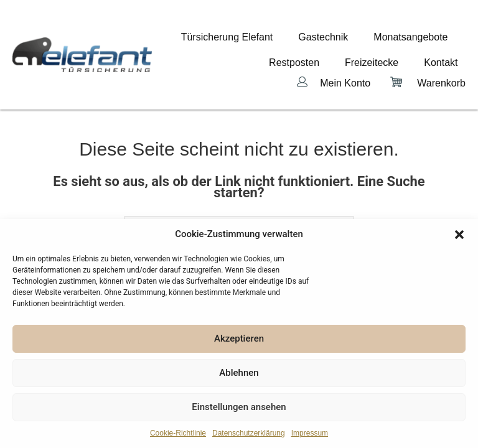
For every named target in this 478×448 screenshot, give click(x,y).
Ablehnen (239, 373)
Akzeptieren (239, 338)
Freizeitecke (395, 46)
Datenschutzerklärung (249, 433)
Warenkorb (441, 58)
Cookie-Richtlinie (178, 433)
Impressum (310, 433)
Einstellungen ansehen (239, 407)
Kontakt (449, 46)
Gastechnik (347, 36)
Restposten (333, 46)
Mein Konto (345, 58)
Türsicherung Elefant (266, 36)
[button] (459, 235)
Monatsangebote (419, 36)
